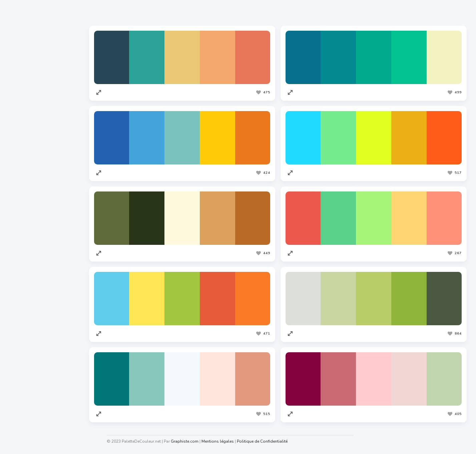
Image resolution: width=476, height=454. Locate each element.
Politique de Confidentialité (262, 441)
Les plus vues (194, 13)
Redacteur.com (27, 303)
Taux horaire (25, 418)
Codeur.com (24, 290)
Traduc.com (23, 315)
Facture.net (23, 328)
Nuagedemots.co (29, 393)
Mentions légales (218, 441)
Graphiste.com (26, 277)
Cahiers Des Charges (34, 380)
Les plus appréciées (142, 13)
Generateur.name (30, 406)
